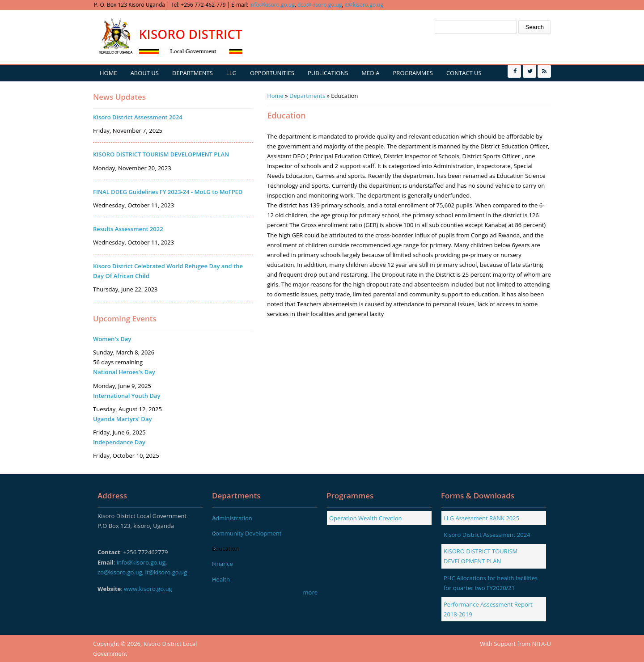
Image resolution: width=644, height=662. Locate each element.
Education (225, 548)
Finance (222, 564)
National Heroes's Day (124, 372)
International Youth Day (127, 396)
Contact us (464, 73)
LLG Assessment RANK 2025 (481, 518)
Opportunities (272, 73)
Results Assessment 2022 (128, 229)
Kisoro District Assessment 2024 (138, 117)
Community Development (247, 533)
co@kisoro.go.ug (120, 572)
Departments (193, 73)
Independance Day (119, 442)
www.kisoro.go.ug (148, 589)
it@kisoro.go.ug (364, 5)
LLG (231, 73)
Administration (232, 518)
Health (221, 579)
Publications (328, 73)
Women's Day (112, 339)
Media (370, 73)
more (310, 592)
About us (145, 73)
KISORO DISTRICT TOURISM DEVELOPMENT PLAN (161, 154)
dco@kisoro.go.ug (320, 5)
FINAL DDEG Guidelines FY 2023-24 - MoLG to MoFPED (168, 192)
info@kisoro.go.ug (272, 5)
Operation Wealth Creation (366, 518)
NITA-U (542, 644)
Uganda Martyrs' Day (122, 419)
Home (108, 73)
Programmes (413, 73)
